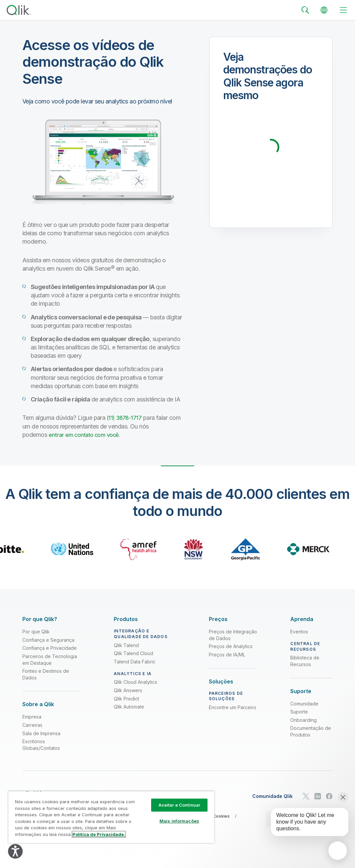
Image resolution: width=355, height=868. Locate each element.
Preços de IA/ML (227, 655)
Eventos (299, 632)
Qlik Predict (126, 698)
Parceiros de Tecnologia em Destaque (50, 660)
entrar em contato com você (85, 435)
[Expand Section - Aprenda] (302, 619)
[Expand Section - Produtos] (126, 619)
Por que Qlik (36, 632)
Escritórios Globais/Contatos (41, 745)
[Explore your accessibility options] (15, 851)
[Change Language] (324, 10)
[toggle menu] (343, 10)
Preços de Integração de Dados (233, 635)
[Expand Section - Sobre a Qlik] (38, 704)
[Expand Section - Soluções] (221, 681)
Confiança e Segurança (48, 640)
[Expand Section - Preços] (218, 619)
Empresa (32, 717)
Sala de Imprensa (41, 733)
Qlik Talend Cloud (133, 653)
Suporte (299, 712)
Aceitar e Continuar (179, 805)
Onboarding (303, 720)
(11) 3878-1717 (125, 418)
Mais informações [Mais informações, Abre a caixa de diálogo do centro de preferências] (179, 821)
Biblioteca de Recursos (305, 661)
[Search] (305, 10)
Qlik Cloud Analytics (135, 682)
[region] (111, 817)
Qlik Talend (126, 645)
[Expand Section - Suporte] (301, 691)
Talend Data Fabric (135, 662)
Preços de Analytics (231, 646)
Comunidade (304, 703)
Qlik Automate (129, 707)
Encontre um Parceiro (233, 707)
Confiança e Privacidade (50, 648)
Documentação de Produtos (311, 731)
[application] (338, 851)
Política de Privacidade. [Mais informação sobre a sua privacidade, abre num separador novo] (99, 834)
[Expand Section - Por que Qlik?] (40, 619)
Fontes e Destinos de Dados (46, 674)
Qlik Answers (128, 690)
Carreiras (32, 725)
